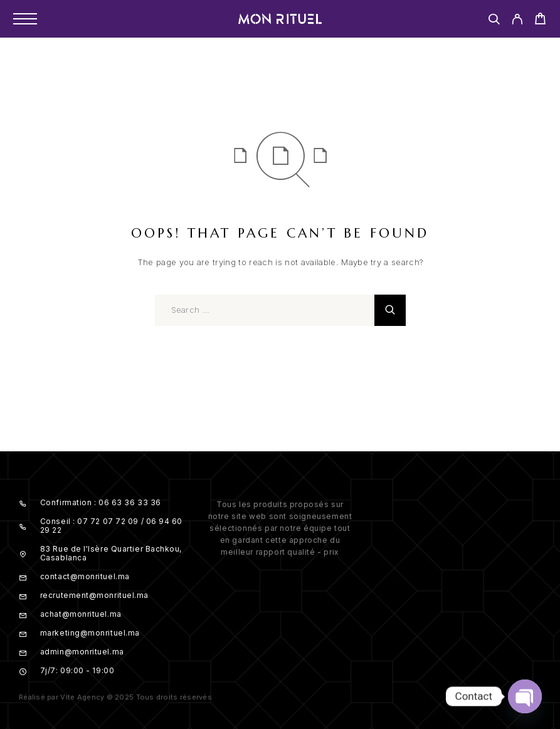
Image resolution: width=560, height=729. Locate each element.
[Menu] (25, 19)
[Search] (494, 21)
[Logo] (280, 19)
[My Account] (517, 21)
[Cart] (540, 20)
